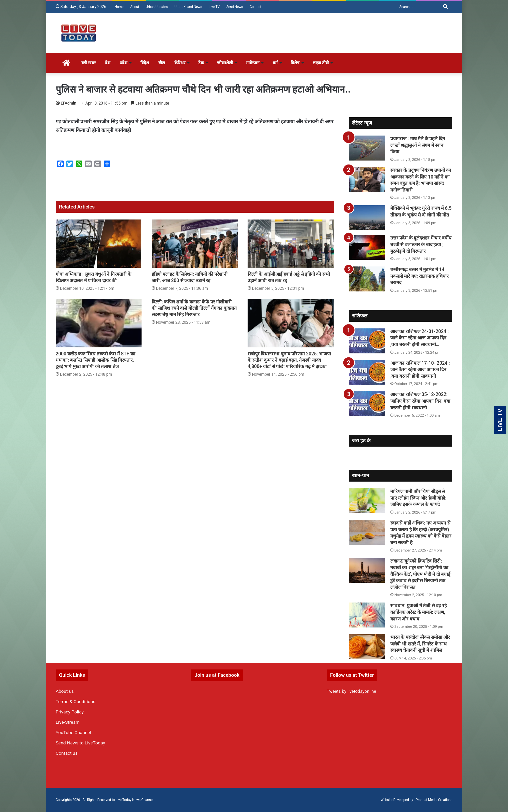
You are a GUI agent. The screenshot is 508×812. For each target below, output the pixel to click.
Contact (255, 7)
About (135, 7)
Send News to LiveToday (80, 743)
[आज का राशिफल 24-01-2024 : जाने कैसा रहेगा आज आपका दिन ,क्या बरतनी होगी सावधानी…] (367, 341)
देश (108, 63)
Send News (235, 7)
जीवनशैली (225, 63)
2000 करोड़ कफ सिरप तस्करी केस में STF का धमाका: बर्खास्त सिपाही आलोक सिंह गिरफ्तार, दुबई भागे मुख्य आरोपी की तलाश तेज (95, 360)
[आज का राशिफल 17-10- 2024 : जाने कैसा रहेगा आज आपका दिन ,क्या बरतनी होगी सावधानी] (367, 373)
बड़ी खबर (88, 63)
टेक (201, 63)
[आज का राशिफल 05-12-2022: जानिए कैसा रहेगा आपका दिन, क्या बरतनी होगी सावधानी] (367, 404)
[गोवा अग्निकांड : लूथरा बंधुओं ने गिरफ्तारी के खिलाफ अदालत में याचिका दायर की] (99, 244)
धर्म (275, 63)
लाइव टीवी (321, 63)
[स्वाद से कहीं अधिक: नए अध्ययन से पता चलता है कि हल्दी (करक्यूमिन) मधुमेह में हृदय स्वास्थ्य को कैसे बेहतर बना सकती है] (367, 532)
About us (65, 691)
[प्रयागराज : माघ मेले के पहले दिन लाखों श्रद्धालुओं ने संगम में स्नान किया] (367, 148)
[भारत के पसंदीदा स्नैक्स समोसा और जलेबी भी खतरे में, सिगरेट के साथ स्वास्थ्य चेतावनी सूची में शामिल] (367, 647)
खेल (162, 63)
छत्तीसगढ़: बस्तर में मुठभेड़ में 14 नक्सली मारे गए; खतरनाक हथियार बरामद (419, 276)
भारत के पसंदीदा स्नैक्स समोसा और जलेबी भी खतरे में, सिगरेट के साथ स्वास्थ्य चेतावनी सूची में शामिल (420, 644)
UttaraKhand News (188, 7)
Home (119, 7)
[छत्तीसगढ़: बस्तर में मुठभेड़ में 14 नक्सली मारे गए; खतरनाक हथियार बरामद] (367, 279)
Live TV (214, 7)
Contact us (67, 753)
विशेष (295, 63)
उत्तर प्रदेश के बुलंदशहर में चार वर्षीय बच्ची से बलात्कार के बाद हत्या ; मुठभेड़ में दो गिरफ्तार (421, 244)
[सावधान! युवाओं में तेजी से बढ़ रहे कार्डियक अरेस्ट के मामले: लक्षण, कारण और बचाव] (367, 615)
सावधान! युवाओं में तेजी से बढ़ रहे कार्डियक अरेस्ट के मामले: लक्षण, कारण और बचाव (418, 612)
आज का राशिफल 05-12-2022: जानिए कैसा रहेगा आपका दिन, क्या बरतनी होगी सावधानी (420, 401)
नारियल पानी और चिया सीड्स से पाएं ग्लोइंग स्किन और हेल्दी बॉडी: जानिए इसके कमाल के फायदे (418, 498)
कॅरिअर (180, 63)
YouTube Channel (73, 732)
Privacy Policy (70, 712)
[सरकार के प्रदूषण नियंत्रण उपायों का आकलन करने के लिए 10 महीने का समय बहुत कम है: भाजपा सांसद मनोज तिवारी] (367, 180)
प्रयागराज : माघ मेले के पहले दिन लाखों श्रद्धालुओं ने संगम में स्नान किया (418, 145)
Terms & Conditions (75, 701)
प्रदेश (123, 63)
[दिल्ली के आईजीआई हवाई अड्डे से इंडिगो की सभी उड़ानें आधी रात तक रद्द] (291, 244)
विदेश (145, 63)
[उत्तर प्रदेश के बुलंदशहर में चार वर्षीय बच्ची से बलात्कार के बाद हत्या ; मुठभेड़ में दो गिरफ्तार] (367, 247)
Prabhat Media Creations (434, 800)
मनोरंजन (253, 63)
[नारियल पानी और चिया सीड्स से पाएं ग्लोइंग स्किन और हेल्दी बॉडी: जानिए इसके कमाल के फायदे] (367, 501)
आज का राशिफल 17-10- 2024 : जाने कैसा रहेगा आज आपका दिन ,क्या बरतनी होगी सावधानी (420, 370)
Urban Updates (157, 7)
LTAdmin (68, 103)
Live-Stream (68, 722)
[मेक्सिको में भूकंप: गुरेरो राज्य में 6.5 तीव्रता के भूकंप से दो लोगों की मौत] (367, 218)
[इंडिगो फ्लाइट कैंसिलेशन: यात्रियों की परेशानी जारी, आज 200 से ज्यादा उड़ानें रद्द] (195, 244)
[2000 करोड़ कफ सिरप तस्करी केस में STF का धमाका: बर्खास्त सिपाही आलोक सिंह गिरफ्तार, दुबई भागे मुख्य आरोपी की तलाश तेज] (99, 323)
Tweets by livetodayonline (351, 691)
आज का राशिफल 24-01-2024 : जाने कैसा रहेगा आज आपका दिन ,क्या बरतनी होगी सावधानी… (419, 338)
